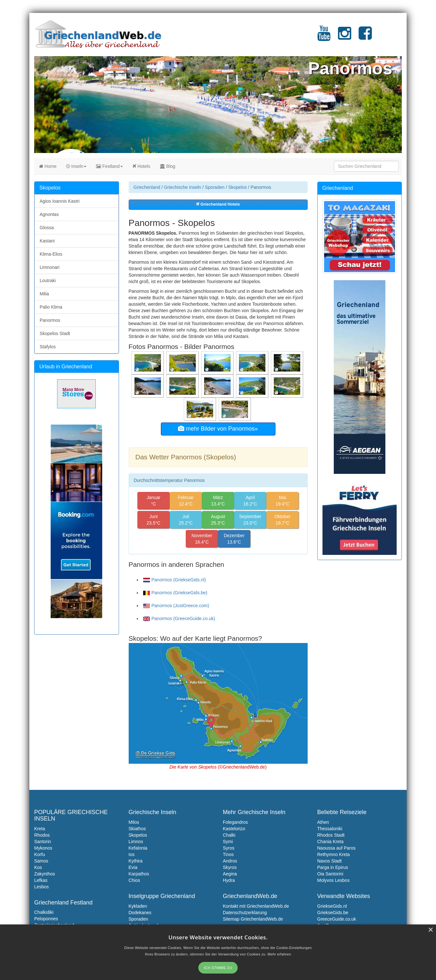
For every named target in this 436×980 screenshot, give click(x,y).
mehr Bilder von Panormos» (218, 429)
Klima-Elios (51, 254)
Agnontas (49, 214)
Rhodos (42, 835)
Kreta (40, 829)
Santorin (43, 842)
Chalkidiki (44, 912)
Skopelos (238, 187)
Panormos (50, 320)
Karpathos (139, 874)
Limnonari (50, 267)
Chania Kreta (331, 842)
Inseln (76, 166)
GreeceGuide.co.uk (337, 919)
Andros (230, 861)
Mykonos (43, 848)
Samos (41, 861)
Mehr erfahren (279, 954)
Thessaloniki (330, 829)
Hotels (141, 166)
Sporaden (215, 187)
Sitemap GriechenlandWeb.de (253, 919)
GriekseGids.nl (332, 906)
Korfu (40, 854)
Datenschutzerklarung (245, 913)
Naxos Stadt (330, 861)
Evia (133, 867)
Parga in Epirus (333, 867)
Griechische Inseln (182, 187)
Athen (323, 822)
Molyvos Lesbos (333, 880)
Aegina (230, 874)
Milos (134, 822)
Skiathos (137, 829)
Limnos (136, 842)
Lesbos (41, 887)
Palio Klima (51, 307)
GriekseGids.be (333, 913)
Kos (38, 867)
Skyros (230, 867)
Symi (228, 842)
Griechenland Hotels (218, 204)
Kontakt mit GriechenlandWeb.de (256, 906)
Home (48, 166)
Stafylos (48, 347)
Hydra (229, 880)
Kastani (47, 241)
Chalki (229, 835)
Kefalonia (138, 848)
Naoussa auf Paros (337, 848)
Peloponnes (46, 919)
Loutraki (48, 281)
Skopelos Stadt (55, 333)
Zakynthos (45, 874)
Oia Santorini (330, 874)
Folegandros (235, 822)
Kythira (136, 861)
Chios (134, 880)
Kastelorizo (234, 829)
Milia (44, 294)
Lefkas (41, 880)
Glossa (47, 228)
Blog (168, 166)
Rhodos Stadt (331, 835)
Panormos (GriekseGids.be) (175, 593)
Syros (229, 848)
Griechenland (147, 187)
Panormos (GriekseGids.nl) (175, 580)
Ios (132, 854)
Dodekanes (140, 913)
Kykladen (138, 906)
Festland (109, 166)
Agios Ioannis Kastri (60, 201)
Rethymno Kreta (334, 854)
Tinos (228, 854)
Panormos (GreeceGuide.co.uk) (179, 618)
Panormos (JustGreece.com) (176, 606)
